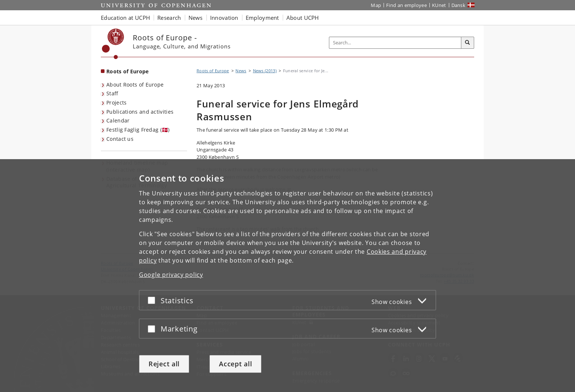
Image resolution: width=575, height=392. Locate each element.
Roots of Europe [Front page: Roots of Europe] (128, 71)
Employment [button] (262, 18)
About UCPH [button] (303, 18)
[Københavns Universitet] (113, 44)
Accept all (235, 364)
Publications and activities (140, 112)
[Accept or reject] (153, 300)
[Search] (468, 43)
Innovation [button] (224, 18)
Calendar (118, 120)
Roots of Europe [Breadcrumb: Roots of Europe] (213, 71)
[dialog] (287, 276)
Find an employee (406, 5)
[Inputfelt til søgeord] (395, 43)
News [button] (196, 18)
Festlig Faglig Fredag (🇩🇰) (138, 130)
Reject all (164, 364)
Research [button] (169, 18)
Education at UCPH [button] (125, 18)
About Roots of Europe (135, 85)
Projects (116, 102)
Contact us (120, 139)
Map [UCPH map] (376, 5)
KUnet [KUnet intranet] (439, 5)
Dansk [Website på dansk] (459, 5)
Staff (112, 93)
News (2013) (265, 71)
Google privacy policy (171, 275)
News (241, 71)
